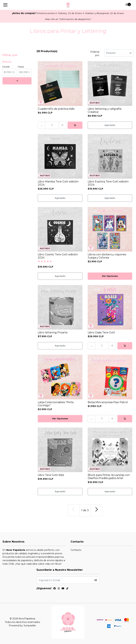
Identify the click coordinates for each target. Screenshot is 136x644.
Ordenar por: (95, 54)
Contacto (76, 550)
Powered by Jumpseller (22, 626)
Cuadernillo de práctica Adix (56, 109)
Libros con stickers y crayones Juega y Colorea (107, 256)
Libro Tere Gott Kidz (51, 475)
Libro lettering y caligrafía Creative (105, 110)
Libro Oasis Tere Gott (101, 332)
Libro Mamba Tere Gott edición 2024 (58, 183)
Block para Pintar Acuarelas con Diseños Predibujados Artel (109, 477)
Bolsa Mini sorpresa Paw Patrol (108, 402)
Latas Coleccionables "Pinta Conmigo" (56, 404)
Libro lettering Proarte (53, 332)
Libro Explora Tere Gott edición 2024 (108, 183)
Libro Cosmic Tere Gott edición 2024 (58, 256)
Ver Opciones (110, 276)
